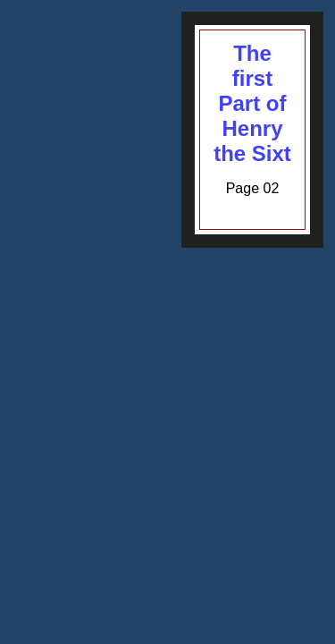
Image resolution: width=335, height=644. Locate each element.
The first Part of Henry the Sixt (252, 103)
